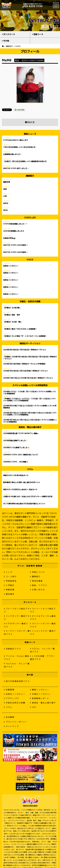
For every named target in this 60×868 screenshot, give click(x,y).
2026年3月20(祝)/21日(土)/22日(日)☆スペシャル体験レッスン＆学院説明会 (30, 407)
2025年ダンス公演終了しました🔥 (16, 448)
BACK (30, 122)
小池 (5, 196)
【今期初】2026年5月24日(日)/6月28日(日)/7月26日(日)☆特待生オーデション (30, 358)
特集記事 (9, 590)
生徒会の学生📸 (9, 238)
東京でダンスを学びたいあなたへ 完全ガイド (20, 490)
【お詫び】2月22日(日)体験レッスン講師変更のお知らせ (25, 161)
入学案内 (9, 585)
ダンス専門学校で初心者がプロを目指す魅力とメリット (24, 504)
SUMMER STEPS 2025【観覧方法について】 (21, 455)
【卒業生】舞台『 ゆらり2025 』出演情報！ (20, 329)
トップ (8, 572)
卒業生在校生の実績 (15, 703)
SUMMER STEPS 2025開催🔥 (16, 462)
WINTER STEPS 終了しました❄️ (16, 168)
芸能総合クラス (12, 649)
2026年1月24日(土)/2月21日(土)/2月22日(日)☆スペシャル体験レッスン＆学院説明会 (30, 421)
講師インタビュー (40, 690)
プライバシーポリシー (16, 722)
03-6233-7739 (32, 6)
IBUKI (5, 210)
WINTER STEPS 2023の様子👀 (16, 245)
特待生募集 (36, 581)
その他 (6, 41)
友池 (5, 189)
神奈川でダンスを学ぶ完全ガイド (16, 475)
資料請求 (9, 594)
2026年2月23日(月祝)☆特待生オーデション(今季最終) (24, 364)
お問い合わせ (37, 590)
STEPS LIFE (11, 698)
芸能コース (38, 34)
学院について (37, 572)
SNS (33, 707)
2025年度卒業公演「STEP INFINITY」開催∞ (21, 433)
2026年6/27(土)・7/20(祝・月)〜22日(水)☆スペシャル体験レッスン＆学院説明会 (29, 393)
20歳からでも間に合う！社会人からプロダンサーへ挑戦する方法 (28, 497)
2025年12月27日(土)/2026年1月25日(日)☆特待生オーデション (28, 378)
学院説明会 (10, 581)
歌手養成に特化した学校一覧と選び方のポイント (22, 482)
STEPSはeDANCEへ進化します (16, 140)
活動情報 (9, 690)
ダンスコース (9, 34)
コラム (8, 707)
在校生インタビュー (11, 266)
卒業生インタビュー (41, 694)
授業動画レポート (40, 698)
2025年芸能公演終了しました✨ (16, 441)
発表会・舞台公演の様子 (43, 703)
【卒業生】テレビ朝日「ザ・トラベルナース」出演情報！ (25, 336)
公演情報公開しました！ (12, 154)
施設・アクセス (39, 585)
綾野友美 (7, 182)
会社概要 (9, 717)
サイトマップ (11, 726)
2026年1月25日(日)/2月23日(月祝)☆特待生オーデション (26, 371)
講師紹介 (35, 576)
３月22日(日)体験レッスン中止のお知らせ (19, 147)
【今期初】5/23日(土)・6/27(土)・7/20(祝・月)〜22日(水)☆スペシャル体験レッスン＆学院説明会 (29, 400)
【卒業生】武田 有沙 (12, 315)
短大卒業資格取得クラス (17, 681)
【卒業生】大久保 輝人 (12, 308)
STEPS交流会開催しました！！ (15, 224)
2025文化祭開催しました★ (14, 231)
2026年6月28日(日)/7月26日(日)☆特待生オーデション (25, 350)
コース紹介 (10, 576)
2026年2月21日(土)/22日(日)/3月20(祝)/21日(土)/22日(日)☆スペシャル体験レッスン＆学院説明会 (30, 414)
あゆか (6, 203)
